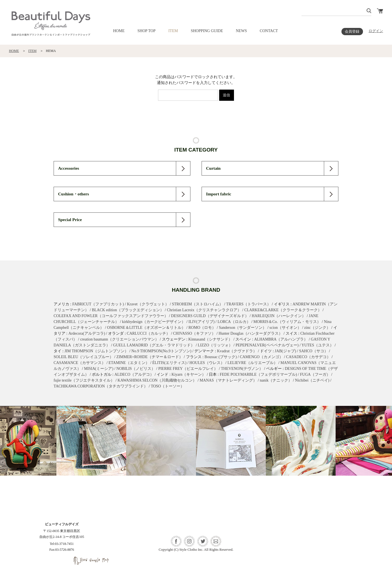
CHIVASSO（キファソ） (194, 333)
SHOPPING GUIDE (207, 31)
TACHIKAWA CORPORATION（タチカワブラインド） (101, 386)
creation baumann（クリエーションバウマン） (119, 339)
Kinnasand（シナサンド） (211, 339)
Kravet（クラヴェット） (148, 304)
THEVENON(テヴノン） (242, 369)
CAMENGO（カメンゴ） (261, 357)
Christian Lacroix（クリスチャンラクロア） (204, 310)
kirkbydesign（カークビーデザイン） (154, 322)
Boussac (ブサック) (221, 357)
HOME (119, 31)
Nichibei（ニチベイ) (312, 380)
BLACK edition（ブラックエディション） (128, 310)
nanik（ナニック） (276, 380)
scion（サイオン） (285, 328)
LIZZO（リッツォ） (215, 345)
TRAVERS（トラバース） (248, 304)
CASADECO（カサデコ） (308, 357)
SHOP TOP (146, 31)
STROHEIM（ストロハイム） (198, 304)
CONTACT (269, 31)
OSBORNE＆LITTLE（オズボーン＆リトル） (146, 328)
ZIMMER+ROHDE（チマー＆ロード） (150, 357)
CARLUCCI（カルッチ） (148, 333)
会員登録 (352, 32)
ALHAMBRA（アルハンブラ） (281, 339)
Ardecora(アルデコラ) (87, 333)
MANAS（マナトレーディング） (228, 380)
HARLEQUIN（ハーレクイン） (279, 316)
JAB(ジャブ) (285, 351)
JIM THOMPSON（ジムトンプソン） (96, 351)
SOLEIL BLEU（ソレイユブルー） (83, 357)
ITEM (173, 31)
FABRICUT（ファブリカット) (98, 304)
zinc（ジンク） (317, 328)
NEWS (242, 31)
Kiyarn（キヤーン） (189, 374)
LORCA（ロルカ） (234, 322)
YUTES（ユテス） (318, 345)
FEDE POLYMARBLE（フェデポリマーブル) (258, 374)
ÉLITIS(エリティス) (169, 363)
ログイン (376, 31)
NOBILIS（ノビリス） (136, 369)
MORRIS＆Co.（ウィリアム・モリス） (287, 322)
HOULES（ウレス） (207, 363)
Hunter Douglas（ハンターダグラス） (251, 333)
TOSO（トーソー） (168, 386)
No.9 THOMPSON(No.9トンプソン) (162, 351)
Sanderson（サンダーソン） (243, 328)
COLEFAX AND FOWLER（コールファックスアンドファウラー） (111, 316)
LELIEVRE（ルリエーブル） (253, 363)
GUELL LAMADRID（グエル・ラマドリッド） (154, 345)
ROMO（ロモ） (202, 328)
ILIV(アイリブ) (201, 322)
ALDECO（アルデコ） (134, 374)
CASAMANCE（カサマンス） (80, 363)
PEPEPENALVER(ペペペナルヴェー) (267, 345)
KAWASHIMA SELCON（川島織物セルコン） (157, 380)
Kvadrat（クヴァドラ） (237, 351)
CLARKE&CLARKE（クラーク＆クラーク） (283, 310)
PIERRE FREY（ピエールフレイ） (188, 369)
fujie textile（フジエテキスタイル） (84, 380)
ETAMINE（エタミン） (129, 363)
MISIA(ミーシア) (99, 369)
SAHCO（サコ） (313, 351)
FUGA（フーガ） (315, 374)
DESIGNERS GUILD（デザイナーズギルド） (210, 316)
